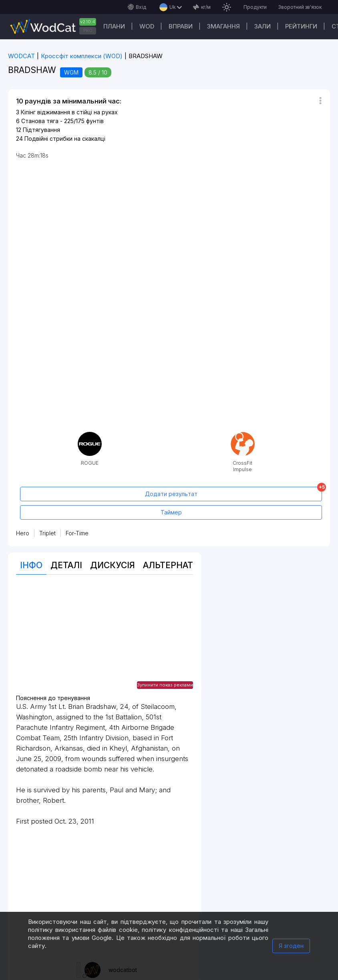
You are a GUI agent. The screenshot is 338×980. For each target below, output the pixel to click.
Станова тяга (40, 121)
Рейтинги (301, 26)
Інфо (31, 565)
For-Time (77, 533)
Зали (263, 26)
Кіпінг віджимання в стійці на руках (69, 112)
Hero (23, 533)
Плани (114, 26)
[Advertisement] (105, 639)
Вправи (181, 26)
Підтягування (41, 130)
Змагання (223, 26)
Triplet (47, 533)
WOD (147, 26)
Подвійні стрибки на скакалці (65, 139)
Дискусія (113, 565)
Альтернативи (177, 565)
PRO (88, 30)
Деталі (66, 565)
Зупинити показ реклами (165, 685)
